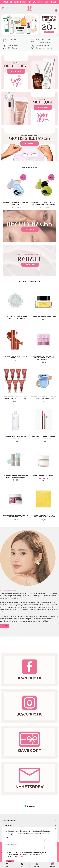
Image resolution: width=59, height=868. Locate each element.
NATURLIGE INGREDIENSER (14, 2)
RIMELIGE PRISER (49, 2)
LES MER (5, 626)
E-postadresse (25, 847)
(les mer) (19, 856)
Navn (25, 840)
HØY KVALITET (34, 2)
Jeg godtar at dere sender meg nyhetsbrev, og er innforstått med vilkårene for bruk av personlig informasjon (26, 855)
